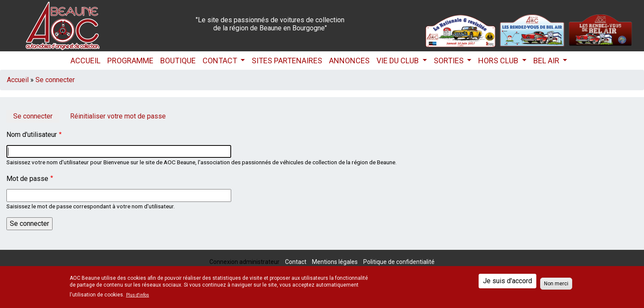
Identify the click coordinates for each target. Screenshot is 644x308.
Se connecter (55, 80)
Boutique (178, 61)
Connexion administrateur (244, 262)
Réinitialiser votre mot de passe (118, 116)
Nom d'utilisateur (32, 135)
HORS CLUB (499, 61)
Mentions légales (335, 262)
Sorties (450, 61)
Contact (221, 61)
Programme (130, 61)
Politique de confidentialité (399, 262)
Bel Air (547, 61)
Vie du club (398, 61)
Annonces (349, 61)
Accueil (85, 61)
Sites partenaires (287, 61)
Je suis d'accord (507, 281)
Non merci (556, 284)
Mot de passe (27, 179)
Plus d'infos (138, 295)
